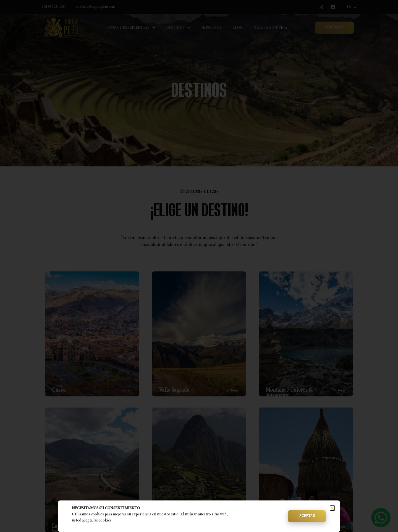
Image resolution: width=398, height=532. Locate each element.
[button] (332, 508)
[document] (199, 266)
